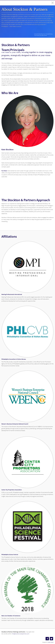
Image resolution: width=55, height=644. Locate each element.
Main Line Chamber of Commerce (11, 616)
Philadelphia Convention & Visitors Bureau (14, 359)
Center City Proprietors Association (12, 490)
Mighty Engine (51, 642)
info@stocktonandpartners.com (21, 634)
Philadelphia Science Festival (10, 555)
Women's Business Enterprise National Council (15, 424)
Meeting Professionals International (12, 294)
